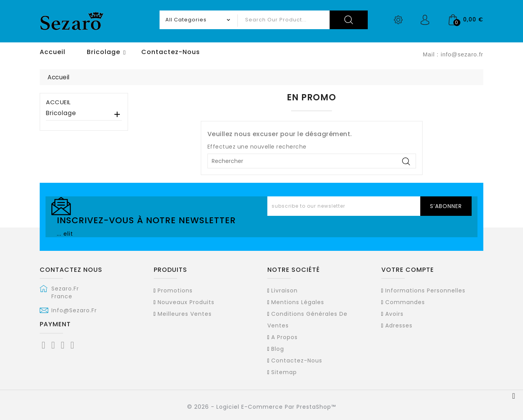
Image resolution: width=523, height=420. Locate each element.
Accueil (58, 102)
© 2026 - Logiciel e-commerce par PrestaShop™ (261, 407)
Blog (278, 349)
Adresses (399, 325)
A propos (284, 337)
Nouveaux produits (186, 302)
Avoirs (394, 314)
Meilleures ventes (185, 314)
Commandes (405, 302)
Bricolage (61, 113)
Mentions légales (298, 302)
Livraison (284, 290)
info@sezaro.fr (74, 310)
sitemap (284, 372)
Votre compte (408, 270)
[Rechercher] (312, 161)
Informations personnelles (425, 290)
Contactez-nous (297, 360)
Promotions (175, 290)
